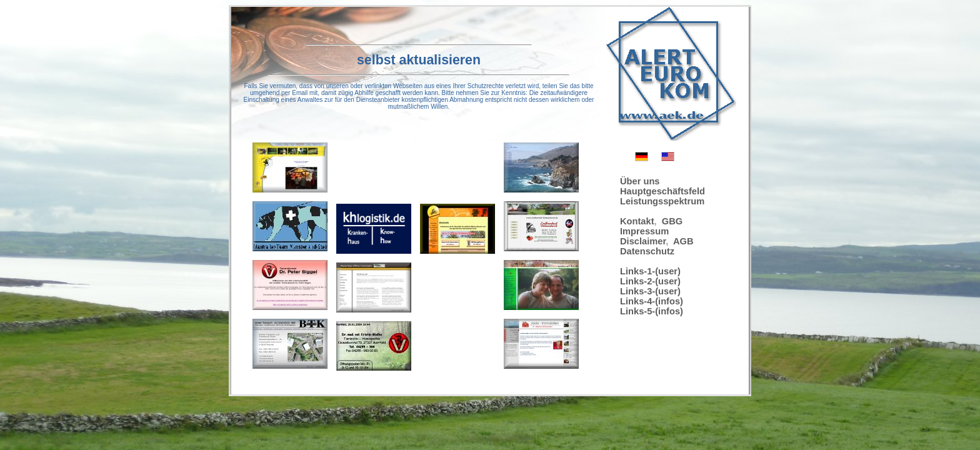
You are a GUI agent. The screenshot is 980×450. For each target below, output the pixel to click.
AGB (683, 241)
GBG (672, 221)
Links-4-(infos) (652, 301)
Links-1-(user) (650, 271)
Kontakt (637, 221)
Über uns (640, 181)
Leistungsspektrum (662, 201)
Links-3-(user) (650, 291)
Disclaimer (643, 241)
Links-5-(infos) (652, 311)
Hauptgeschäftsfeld (662, 191)
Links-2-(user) (650, 281)
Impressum (644, 231)
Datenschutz (647, 251)
